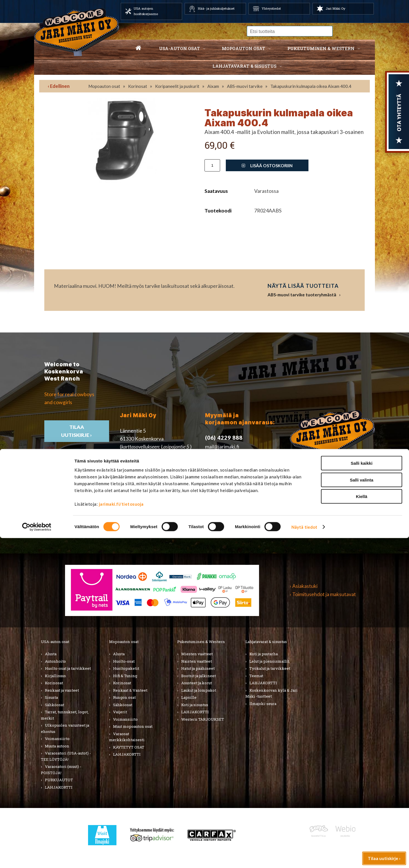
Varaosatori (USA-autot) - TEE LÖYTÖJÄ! (66, 756)
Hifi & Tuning (125, 676)
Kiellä (362, 826)
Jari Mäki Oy (335, 8)
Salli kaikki (362, 793)
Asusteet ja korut (197, 683)
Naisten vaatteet (197, 661)
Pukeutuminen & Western (201, 642)
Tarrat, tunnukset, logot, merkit (65, 715)
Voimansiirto (57, 739)
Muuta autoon (57, 746)
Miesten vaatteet (197, 654)
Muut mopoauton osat (133, 726)
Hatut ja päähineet (198, 668)
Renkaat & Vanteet (130, 690)
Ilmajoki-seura (263, 704)
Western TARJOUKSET (203, 719)
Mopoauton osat (244, 48)
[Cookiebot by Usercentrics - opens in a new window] (37, 857)
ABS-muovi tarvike (245, 86)
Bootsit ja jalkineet (199, 676)
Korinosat (138, 86)
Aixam (213, 86)
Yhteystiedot (271, 8)
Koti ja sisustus (195, 705)
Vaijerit (120, 712)
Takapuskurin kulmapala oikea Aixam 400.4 (311, 86)
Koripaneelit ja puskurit (177, 86)
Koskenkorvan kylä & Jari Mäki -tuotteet (272, 693)
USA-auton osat (180, 48)
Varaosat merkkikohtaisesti (127, 737)
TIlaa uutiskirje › (77, 431)
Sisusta (51, 697)
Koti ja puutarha (264, 654)
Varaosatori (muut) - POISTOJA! (61, 770)
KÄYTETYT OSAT (129, 747)
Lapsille (189, 697)
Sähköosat (55, 705)
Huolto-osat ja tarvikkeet (68, 668)
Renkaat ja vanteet (62, 690)
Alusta (51, 654)
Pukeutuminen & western (321, 48)
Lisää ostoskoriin (267, 166)
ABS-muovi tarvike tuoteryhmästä (302, 295)
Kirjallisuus (55, 676)
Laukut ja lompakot (199, 690)
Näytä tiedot (304, 857)
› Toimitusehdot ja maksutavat (323, 594)
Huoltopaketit (126, 668)
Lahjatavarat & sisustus (244, 66)
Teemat (256, 676)
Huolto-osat (124, 661)
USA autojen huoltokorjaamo (146, 11)
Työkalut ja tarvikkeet (270, 668)
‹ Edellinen (59, 86)
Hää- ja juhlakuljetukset (216, 8)
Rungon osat (124, 697)
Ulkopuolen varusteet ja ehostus (65, 728)
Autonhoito (55, 661)
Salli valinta (362, 810)
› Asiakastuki (304, 586)
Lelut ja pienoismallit (269, 661)
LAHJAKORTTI (127, 754)
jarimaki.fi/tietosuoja (121, 834)
